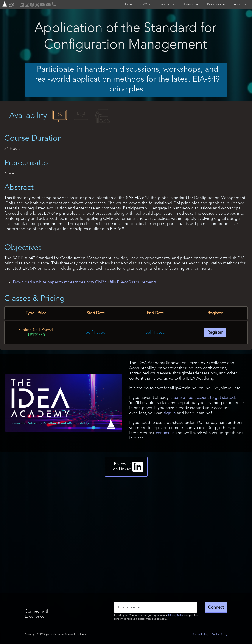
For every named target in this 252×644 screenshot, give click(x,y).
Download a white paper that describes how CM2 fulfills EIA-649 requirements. (85, 282)
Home (128, 4)
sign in (170, 413)
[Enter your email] (156, 607)
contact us (165, 433)
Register (215, 333)
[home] (8, 4)
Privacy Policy (176, 616)
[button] (146, 4)
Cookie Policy (219, 635)
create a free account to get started (203, 398)
